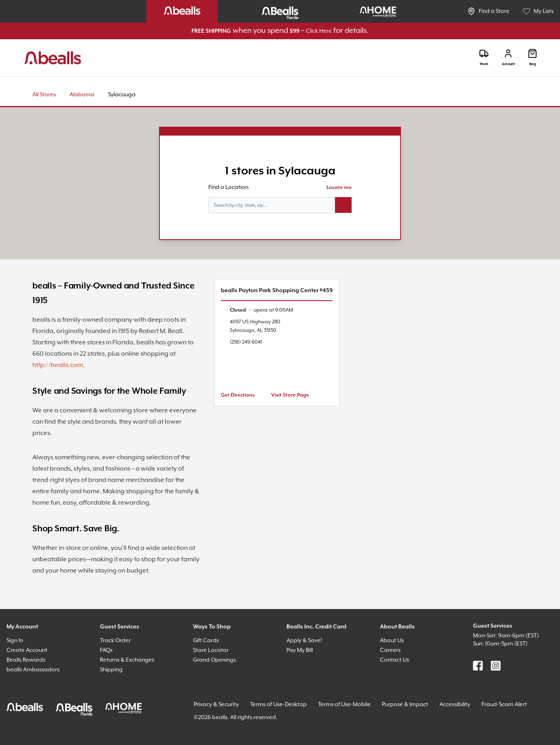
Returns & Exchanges (127, 660)
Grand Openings (214, 660)
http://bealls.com (58, 365)
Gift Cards (206, 641)
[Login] (508, 58)
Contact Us (395, 660)
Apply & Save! (304, 641)
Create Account (27, 650)
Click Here (319, 31)
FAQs (106, 650)
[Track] (484, 58)
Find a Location (228, 187)
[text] (261, 310)
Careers (390, 650)
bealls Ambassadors (33, 670)
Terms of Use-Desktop (278, 705)
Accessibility (455, 705)
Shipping (111, 670)
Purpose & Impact (405, 705)
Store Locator (211, 650)
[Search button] (343, 205)
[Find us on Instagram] (496, 666)
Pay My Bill (300, 650)
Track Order (115, 641)
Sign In (15, 641)
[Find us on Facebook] (478, 666)
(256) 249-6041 (246, 342)
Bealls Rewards (26, 660)
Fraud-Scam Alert (504, 705)
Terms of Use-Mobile (344, 705)
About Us (392, 641)
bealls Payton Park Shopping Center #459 (277, 291)
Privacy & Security (216, 705)
